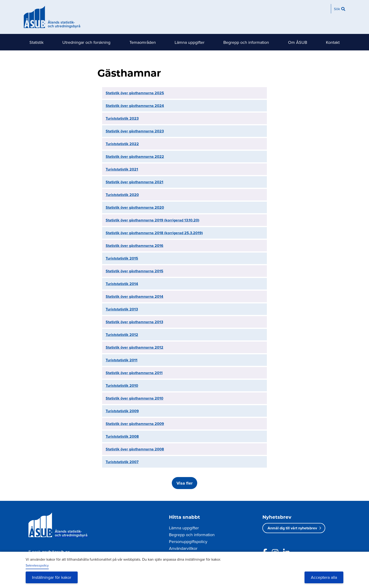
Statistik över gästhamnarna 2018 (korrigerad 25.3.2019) (154, 233)
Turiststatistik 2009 (122, 411)
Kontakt (333, 42)
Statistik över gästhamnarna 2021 (134, 182)
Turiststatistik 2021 (122, 169)
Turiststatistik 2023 (122, 118)
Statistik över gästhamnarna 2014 (134, 296)
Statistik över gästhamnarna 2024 (135, 106)
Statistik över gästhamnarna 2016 (134, 246)
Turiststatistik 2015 (122, 258)
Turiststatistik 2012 (122, 335)
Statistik (36, 42)
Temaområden (143, 42)
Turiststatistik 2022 (122, 144)
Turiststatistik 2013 (122, 309)
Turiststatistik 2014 (122, 284)
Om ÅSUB (298, 42)
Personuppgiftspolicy (188, 541)
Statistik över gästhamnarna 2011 (134, 373)
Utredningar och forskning (86, 42)
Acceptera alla (324, 577)
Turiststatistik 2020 (122, 195)
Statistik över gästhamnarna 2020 (135, 207)
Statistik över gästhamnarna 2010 (134, 398)
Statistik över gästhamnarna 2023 (135, 131)
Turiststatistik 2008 (122, 436)
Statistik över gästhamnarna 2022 (135, 157)
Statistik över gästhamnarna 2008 (135, 449)
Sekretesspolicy (37, 565)
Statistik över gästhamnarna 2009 (135, 424)
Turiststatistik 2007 (122, 462)
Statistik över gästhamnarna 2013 (134, 322)
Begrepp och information (246, 42)
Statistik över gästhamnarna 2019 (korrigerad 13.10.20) (152, 220)
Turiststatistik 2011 (122, 360)
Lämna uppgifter (190, 42)
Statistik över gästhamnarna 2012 (134, 347)
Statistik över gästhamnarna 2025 (135, 93)
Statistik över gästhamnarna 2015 (134, 271)
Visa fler (184, 483)
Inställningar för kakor (52, 577)
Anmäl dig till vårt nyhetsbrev (292, 528)
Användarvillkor (183, 548)
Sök (337, 9)
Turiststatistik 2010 (122, 386)
